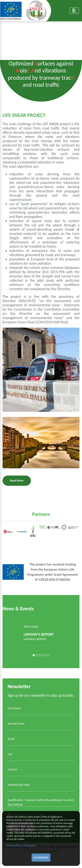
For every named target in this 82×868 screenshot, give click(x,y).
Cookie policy (29, 845)
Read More (17, 481)
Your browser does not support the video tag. (41, 40)
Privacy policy (13, 845)
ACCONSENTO (41, 858)
